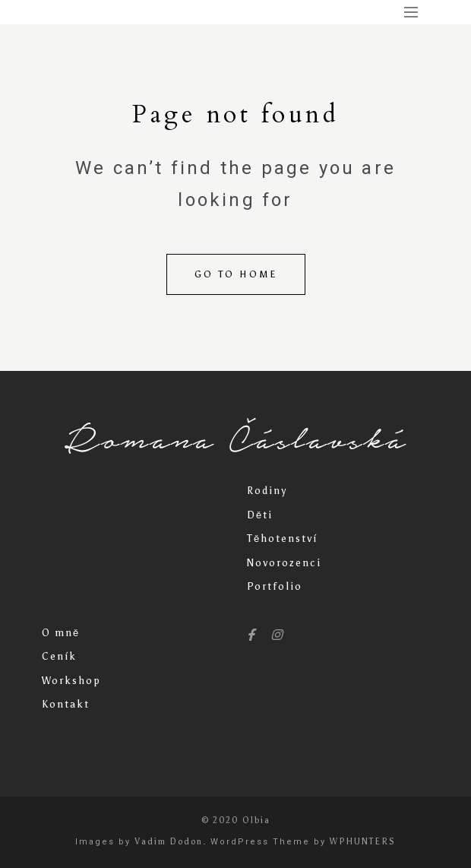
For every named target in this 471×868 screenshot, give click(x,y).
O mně (61, 633)
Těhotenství (282, 539)
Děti (260, 515)
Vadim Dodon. (171, 842)
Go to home (236, 274)
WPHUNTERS (363, 842)
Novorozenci (284, 563)
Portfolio (275, 586)
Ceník (59, 656)
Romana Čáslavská (235, 439)
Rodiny (267, 491)
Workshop (71, 681)
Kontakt (66, 704)
